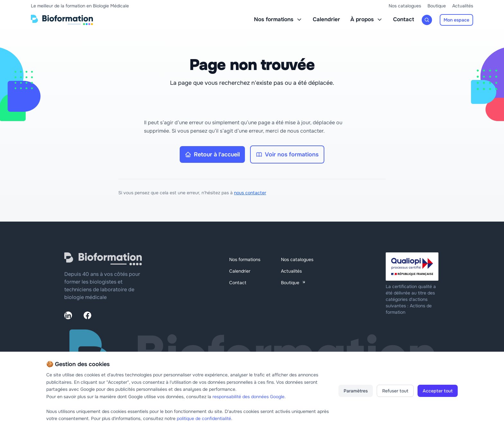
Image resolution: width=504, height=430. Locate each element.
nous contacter (250, 193)
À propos (367, 19)
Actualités (463, 6)
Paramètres (356, 391)
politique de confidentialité (204, 418)
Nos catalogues (405, 6)
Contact (404, 19)
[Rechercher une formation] (427, 20)
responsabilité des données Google (248, 397)
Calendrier (326, 19)
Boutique (437, 6)
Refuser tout (395, 391)
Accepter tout (438, 391)
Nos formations (278, 19)
